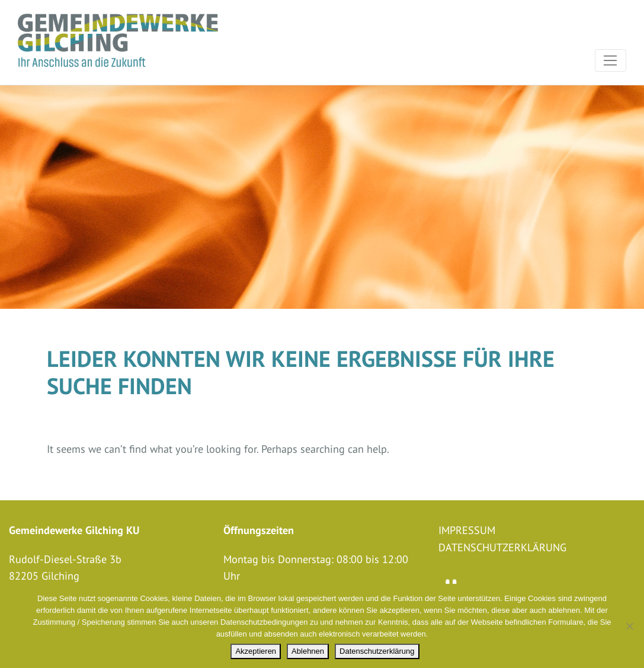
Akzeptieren (256, 651)
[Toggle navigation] (611, 60)
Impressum (467, 530)
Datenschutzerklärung (502, 548)
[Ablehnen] (629, 626)
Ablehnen (308, 651)
